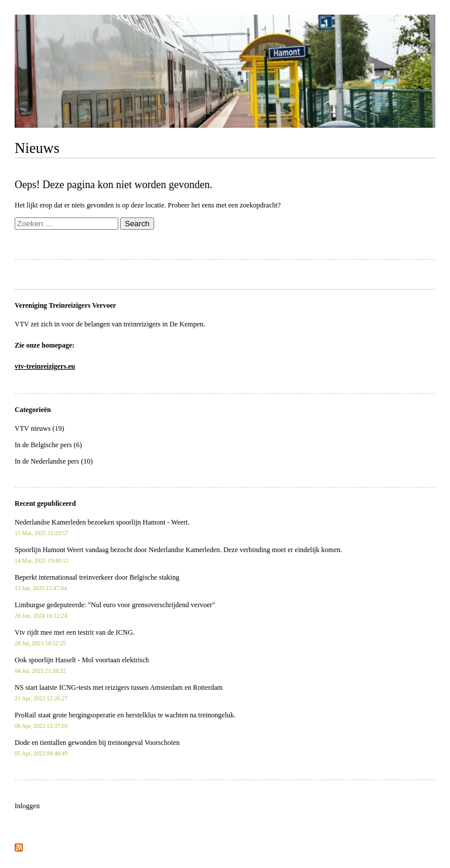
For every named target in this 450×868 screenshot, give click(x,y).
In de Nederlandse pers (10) (54, 461)
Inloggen (27, 806)
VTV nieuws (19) (39, 428)
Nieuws (37, 148)
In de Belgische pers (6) (48, 445)
